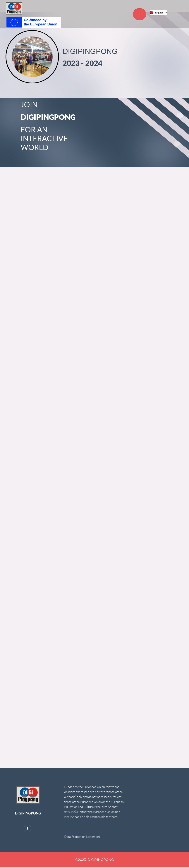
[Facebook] (28, 829)
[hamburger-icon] (140, 14)
